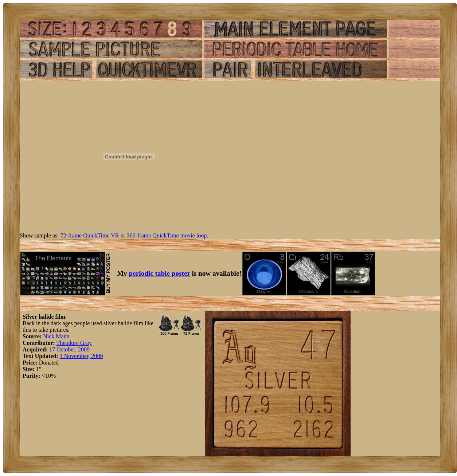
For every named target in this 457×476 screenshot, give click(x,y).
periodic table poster (160, 273)
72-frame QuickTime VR (90, 235)
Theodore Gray (74, 343)
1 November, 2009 (81, 356)
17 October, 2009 (69, 349)
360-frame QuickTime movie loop (167, 235)
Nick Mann (56, 336)
